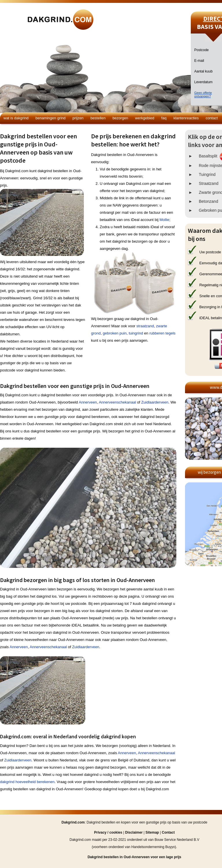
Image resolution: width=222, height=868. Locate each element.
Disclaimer (134, 832)
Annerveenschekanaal (118, 402)
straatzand (145, 326)
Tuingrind (207, 174)
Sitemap (152, 832)
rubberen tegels (162, 333)
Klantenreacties (186, 118)
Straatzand (209, 183)
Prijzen (78, 118)
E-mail (199, 61)
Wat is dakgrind (16, 118)
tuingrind (136, 333)
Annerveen (88, 402)
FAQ (164, 118)
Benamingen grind (51, 118)
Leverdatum (203, 82)
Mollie (164, 220)
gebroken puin (114, 333)
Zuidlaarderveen (155, 402)
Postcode (201, 50)
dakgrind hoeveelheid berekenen (27, 782)
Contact (212, 118)
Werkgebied (145, 118)
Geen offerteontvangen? (203, 94)
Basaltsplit (208, 156)
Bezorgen (120, 118)
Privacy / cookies (108, 832)
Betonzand (209, 201)
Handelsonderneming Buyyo (153, 847)
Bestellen (98, 118)
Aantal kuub (203, 71)
